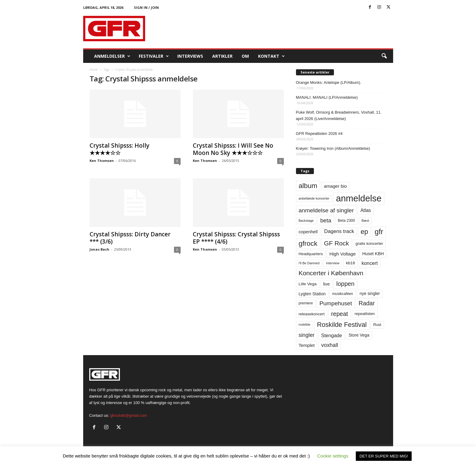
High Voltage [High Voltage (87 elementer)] (343, 254)
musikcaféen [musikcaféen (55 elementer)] (343, 294)
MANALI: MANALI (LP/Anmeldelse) (327, 97)
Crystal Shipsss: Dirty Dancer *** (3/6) (130, 238)
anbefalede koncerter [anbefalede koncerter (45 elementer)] (314, 198)
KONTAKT (271, 56)
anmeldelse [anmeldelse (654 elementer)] (359, 198)
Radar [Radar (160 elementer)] (367, 303)
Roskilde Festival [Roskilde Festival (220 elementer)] (342, 325)
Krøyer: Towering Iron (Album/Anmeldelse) (333, 148)
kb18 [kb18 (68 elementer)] (351, 263)
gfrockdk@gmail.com (129, 415)
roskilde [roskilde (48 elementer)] (305, 324)
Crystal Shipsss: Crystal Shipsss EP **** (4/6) (236, 238)
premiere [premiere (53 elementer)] (306, 303)
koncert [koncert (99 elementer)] (370, 263)
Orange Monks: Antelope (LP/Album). (329, 82)
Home (94, 70)
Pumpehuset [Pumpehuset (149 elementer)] (336, 303)
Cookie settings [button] (333, 456)
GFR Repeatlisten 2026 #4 (319, 134)
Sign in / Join (146, 7)
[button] (384, 56)
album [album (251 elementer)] (308, 186)
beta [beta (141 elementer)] (326, 220)
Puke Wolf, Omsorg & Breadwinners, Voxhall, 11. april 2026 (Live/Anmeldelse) (339, 115)
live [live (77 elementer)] (327, 284)
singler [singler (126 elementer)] (307, 335)
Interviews (190, 56)
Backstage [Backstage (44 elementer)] (306, 221)
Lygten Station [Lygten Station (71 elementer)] (312, 294)
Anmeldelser (112, 56)
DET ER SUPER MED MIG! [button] (384, 456)
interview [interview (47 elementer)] (333, 263)
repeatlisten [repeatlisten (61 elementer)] (365, 314)
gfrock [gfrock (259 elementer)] (308, 243)
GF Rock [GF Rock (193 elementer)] (336, 243)
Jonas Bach (99, 249)
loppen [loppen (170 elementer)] (345, 284)
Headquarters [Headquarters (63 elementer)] (311, 254)
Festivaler (154, 56)
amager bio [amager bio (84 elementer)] (335, 186)
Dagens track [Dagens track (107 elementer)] (339, 231)
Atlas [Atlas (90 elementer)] (366, 210)
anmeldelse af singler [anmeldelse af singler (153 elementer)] (326, 210)
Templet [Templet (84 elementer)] (307, 345)
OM (245, 56)
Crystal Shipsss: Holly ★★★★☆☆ (119, 149)
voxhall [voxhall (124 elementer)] (330, 345)
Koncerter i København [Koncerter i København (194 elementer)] (331, 273)
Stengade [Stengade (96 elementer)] (332, 335)
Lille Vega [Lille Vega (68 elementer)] (308, 284)
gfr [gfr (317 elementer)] (379, 232)
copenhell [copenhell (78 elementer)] (308, 232)
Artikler (222, 56)
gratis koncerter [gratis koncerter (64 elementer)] (369, 243)
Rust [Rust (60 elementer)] (377, 325)
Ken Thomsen (102, 161)
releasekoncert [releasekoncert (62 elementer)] (312, 314)
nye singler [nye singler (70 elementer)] (370, 293)
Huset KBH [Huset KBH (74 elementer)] (373, 254)
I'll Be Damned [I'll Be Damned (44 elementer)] (309, 263)
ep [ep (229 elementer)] (364, 232)
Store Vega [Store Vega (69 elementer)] (359, 335)
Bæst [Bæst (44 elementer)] (365, 221)
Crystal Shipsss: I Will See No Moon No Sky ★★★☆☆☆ (233, 149)
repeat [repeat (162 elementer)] (340, 314)
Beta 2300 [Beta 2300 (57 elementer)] (347, 221)
